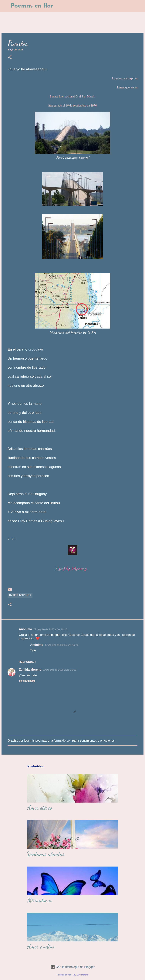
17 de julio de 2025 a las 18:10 (50, 629)
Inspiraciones (20, 595)
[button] (10, 58)
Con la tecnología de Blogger (73, 967)
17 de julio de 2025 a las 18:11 (61, 645)
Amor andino (41, 947)
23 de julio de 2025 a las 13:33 (60, 670)
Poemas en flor (32, 6)
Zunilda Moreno (30, 670)
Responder (27, 662)
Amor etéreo (40, 808)
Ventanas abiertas (46, 854)
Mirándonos (40, 900)
